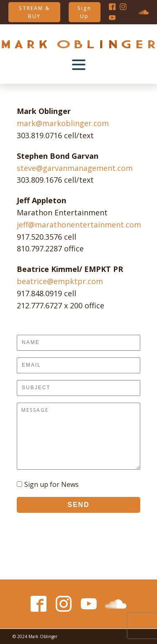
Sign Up (84, 12)
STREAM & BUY (34, 12)
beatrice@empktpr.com (60, 281)
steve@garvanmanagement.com (75, 168)
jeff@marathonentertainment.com (79, 225)
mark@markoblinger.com (63, 123)
